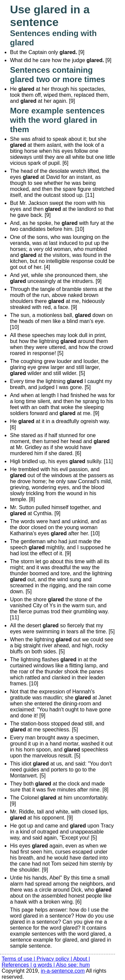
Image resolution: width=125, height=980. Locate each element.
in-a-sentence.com (63, 971)
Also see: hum (73, 965)
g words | (45, 965)
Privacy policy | (55, 959)
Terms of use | (19, 959)
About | (82, 959)
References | (17, 965)
